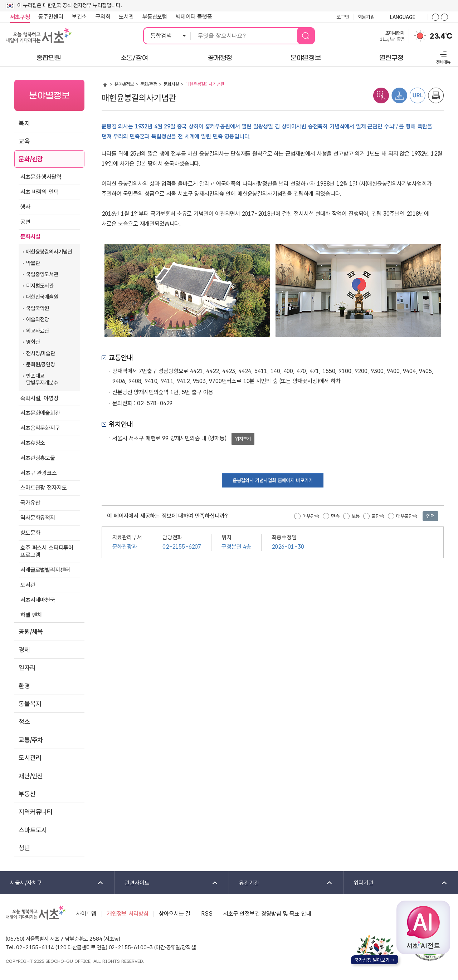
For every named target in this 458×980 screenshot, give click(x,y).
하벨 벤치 (31, 615)
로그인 (343, 17)
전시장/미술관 (41, 353)
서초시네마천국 (38, 600)
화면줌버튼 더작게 (444, 17)
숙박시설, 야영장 (40, 398)
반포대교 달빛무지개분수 (42, 379)
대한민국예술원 (42, 297)
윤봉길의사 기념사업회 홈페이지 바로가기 (273, 480)
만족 (335, 516)
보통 (356, 516)
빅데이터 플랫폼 (194, 17)
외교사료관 (38, 331)
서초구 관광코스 (39, 473)
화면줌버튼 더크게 (435, 17)
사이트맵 (86, 914)
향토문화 (30, 533)
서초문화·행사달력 (41, 177)
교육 (24, 141)
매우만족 (311, 516)
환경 (24, 686)
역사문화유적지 (38, 518)
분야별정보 (124, 84)
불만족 (378, 516)
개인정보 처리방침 (128, 914)
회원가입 (366, 17)
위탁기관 (396, 883)
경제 (24, 650)
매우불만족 (407, 516)
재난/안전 (31, 776)
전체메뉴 (442, 57)
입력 (430, 516)
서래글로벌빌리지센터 (45, 570)
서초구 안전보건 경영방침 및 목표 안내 (267, 914)
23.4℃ (441, 36)
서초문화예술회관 (40, 413)
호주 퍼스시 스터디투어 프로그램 (47, 552)
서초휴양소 (33, 443)
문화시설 (30, 237)
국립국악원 (38, 308)
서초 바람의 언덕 (40, 192)
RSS (207, 914)
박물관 (33, 263)
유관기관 (281, 883)
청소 (24, 722)
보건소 (79, 17)
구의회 (103, 17)
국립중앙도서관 (42, 274)
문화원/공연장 (41, 364)
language (403, 18)
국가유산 (30, 503)
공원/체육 (31, 631)
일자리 (27, 668)
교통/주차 (31, 740)
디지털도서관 (40, 286)
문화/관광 (31, 159)
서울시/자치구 (52, 883)
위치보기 (243, 439)
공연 (25, 222)
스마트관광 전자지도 (43, 488)
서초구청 (20, 17)
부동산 (27, 794)
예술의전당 (38, 319)
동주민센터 (49, 17)
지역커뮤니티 (36, 812)
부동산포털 (155, 17)
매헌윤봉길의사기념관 (49, 252)
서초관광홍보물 (38, 458)
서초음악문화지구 (40, 428)
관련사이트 (167, 883)
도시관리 (30, 758)
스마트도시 (33, 830)
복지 (24, 123)
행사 (25, 207)
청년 (24, 848)
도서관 (126, 17)
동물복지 (30, 704)
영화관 (33, 342)
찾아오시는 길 (175, 914)
